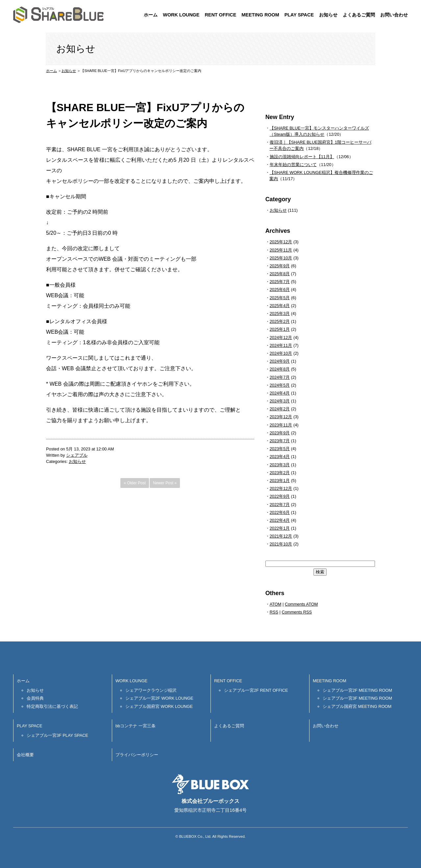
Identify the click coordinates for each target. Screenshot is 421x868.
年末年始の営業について (293, 165)
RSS (274, 612)
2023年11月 (281, 425)
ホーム (151, 15)
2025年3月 (280, 313)
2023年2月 (280, 473)
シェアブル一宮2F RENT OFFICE (256, 690)
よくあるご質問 (359, 15)
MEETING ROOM (260, 15)
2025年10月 (281, 258)
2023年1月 (280, 481)
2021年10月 (281, 544)
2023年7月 (280, 441)
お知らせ (328, 15)
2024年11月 (281, 345)
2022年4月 (280, 520)
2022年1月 (280, 528)
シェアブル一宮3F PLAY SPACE (57, 735)
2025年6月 (280, 289)
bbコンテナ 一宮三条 (136, 726)
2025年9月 (280, 266)
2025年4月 (280, 306)
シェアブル (77, 455)
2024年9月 (280, 361)
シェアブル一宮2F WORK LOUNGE (159, 698)
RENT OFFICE (220, 15)
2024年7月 (280, 377)
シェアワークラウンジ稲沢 (151, 690)
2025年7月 (280, 282)
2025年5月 (280, 298)
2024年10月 (281, 353)
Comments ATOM (301, 604)
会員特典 (35, 698)
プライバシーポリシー (137, 755)
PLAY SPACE (299, 15)
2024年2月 (280, 409)
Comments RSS (297, 612)
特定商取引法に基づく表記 (52, 706)
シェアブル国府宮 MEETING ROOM (357, 706)
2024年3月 (280, 401)
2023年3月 (280, 465)
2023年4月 (280, 457)
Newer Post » (165, 483)
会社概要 (25, 755)
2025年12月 (281, 242)
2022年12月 (281, 488)
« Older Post (135, 483)
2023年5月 (280, 449)
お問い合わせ (394, 15)
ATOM (276, 604)
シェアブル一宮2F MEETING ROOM (357, 690)
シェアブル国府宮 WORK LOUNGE (159, 706)
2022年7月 (280, 505)
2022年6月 (280, 512)
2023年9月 (280, 433)
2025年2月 (280, 321)
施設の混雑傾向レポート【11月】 (302, 157)
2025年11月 (281, 250)
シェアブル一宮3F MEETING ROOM (357, 698)
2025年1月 (280, 329)
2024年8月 (280, 369)
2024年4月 (280, 393)
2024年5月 (280, 385)
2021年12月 (281, 536)
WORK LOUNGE (181, 15)
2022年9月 (280, 496)
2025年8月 (280, 274)
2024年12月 (281, 338)
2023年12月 (281, 417)
